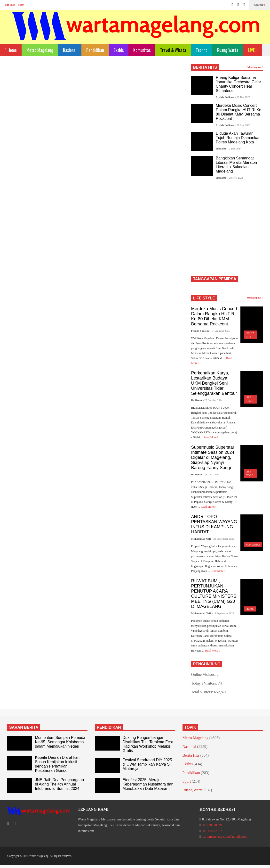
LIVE (253, 50)
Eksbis (119, 50)
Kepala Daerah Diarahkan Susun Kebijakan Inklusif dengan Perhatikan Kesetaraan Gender (57, 764)
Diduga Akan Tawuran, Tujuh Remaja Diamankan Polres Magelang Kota (238, 138)
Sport (21, 5)
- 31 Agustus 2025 (220, 331)
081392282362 (212, 831)
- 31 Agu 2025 (243, 125)
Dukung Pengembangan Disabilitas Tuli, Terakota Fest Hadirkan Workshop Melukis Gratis (148, 744)
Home (11, 50)
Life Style (10, 5)
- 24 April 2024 (211, 474)
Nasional (70, 50)
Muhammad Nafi (201, 539)
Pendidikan (95, 50)
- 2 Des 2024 (234, 149)
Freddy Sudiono (225, 97)
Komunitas (142, 50)
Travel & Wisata (173, 50)
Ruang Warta (228, 50)
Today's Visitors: (205, 683)
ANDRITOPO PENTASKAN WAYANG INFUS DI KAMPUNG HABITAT (214, 524)
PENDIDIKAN (109, 727)
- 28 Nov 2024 (235, 178)
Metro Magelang (40, 50)
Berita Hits (191, 755)
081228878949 (212, 825)
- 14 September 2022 (223, 613)
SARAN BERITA (24, 727)
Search (260, 5)
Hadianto (221, 149)
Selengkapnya (255, 67)
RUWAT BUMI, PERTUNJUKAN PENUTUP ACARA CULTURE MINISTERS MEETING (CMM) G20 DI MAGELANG (214, 594)
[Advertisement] (94, 105)
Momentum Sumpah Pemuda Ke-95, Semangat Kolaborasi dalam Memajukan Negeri (60, 742)
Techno (202, 50)
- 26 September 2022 (223, 539)
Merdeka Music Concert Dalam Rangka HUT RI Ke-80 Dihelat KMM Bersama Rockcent (239, 112)
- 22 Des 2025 (243, 97)
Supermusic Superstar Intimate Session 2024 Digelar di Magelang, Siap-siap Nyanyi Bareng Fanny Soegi (213, 457)
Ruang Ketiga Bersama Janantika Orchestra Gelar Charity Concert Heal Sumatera (238, 84)
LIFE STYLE (204, 298)
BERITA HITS (205, 67)
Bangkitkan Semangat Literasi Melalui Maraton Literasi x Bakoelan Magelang (236, 165)
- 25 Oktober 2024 (213, 400)
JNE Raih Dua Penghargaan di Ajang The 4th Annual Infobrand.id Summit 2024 (59, 784)
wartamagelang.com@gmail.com (224, 837)
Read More (211, 437)
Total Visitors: (203, 692)
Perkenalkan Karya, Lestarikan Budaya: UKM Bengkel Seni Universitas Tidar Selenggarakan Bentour (214, 383)
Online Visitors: (204, 674)
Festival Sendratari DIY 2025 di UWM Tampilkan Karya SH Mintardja (147, 764)
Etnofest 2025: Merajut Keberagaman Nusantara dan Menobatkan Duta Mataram (148, 784)
